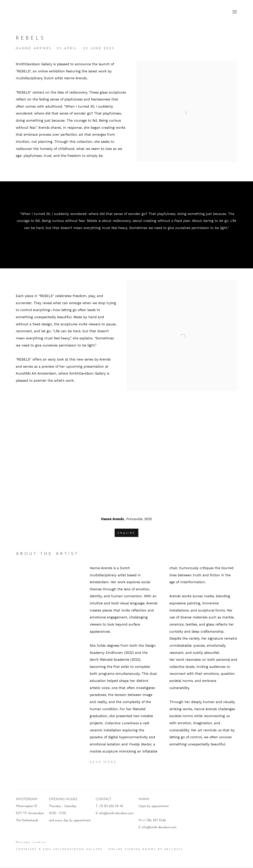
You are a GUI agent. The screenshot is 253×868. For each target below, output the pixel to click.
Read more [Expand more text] (103, 762)
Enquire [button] (126, 533)
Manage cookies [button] (31, 842)
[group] (127, 457)
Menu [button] (234, 12)
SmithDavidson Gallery (40, 12)
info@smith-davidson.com (159, 827)
